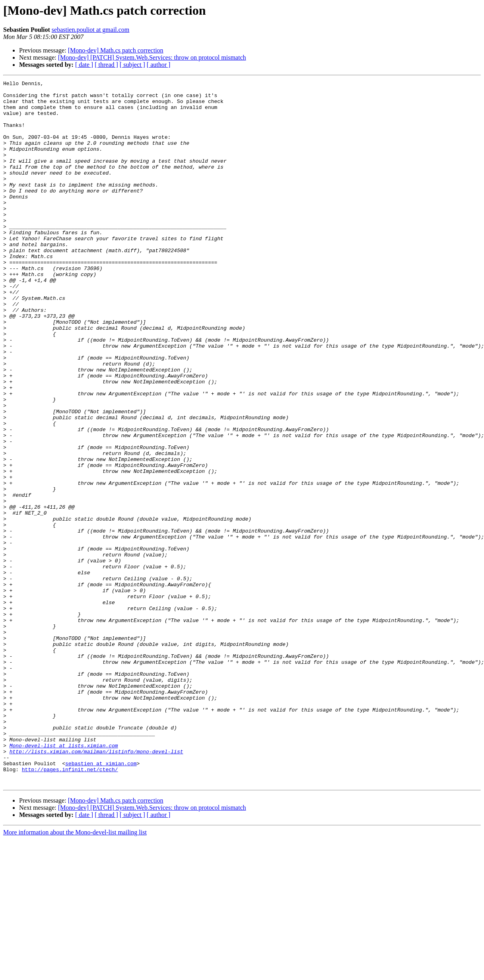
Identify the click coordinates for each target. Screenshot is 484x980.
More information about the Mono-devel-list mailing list (75, 973)
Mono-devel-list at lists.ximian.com (64, 879)
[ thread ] (106, 65)
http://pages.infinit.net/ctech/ (70, 908)
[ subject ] (132, 65)
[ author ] (159, 65)
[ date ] (84, 65)
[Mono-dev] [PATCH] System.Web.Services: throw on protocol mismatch (152, 57)
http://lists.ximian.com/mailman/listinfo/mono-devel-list (96, 886)
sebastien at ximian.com (101, 900)
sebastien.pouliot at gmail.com (91, 30)
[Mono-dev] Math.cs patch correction (116, 50)
